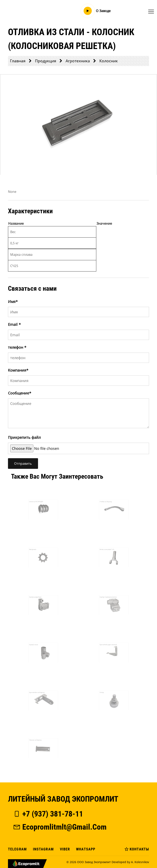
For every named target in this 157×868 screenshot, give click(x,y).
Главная (18, 61)
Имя (13, 302)
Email (14, 324)
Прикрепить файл (24, 437)
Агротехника (78, 61)
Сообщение (20, 393)
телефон (17, 347)
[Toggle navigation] (151, 11)
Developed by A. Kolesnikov (130, 862)
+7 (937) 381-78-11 (48, 814)
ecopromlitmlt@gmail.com (60, 827)
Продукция (46, 61)
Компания (18, 370)
